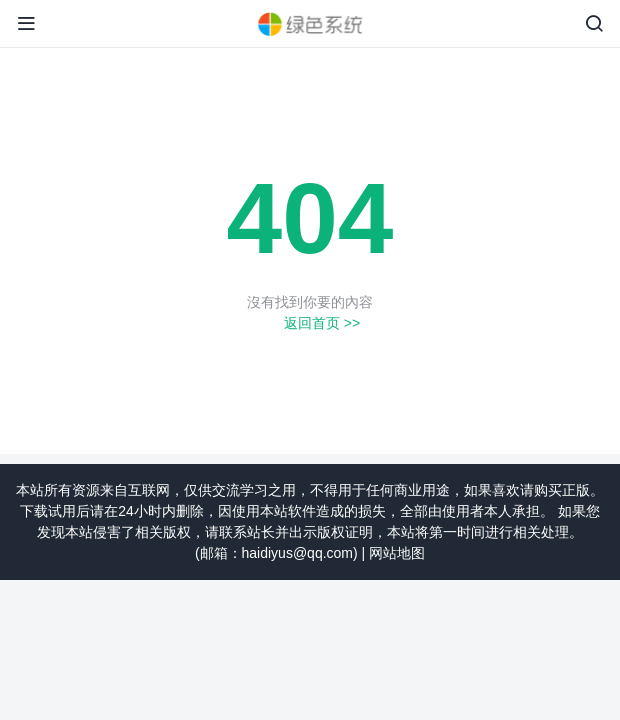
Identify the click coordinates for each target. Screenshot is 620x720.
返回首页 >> (322, 323)
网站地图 (397, 553)
